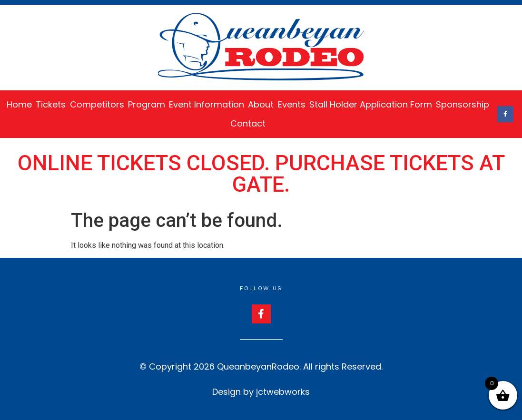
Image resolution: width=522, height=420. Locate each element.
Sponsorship (463, 104)
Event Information (207, 104)
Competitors (97, 104)
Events (292, 104)
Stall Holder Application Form (371, 104)
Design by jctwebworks (261, 392)
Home (19, 104)
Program (147, 104)
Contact (248, 123)
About (261, 104)
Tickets (51, 104)
